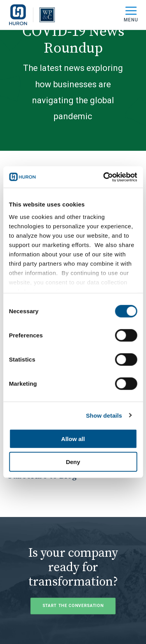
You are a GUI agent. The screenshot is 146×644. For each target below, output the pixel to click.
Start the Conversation (73, 606)
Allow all (73, 439)
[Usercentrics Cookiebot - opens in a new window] (104, 177)
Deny (73, 462)
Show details (104, 415)
